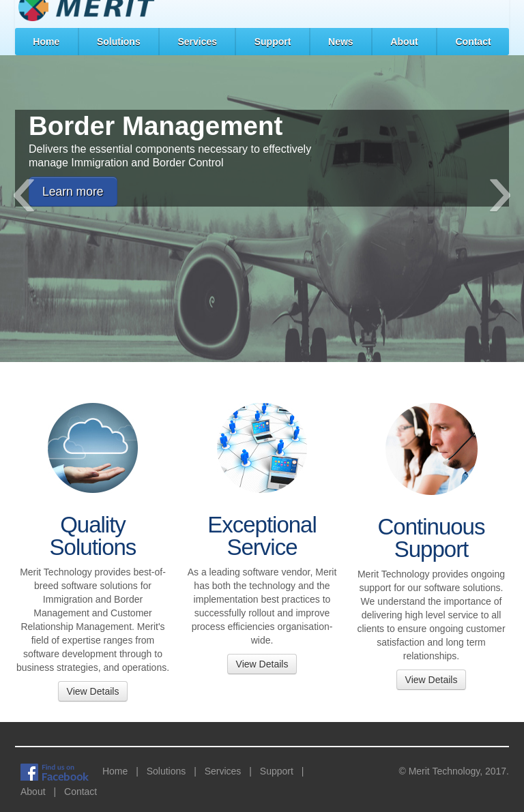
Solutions (119, 42)
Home (46, 42)
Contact (473, 42)
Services (197, 42)
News (341, 42)
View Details (93, 691)
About (404, 42)
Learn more (73, 192)
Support (273, 42)
